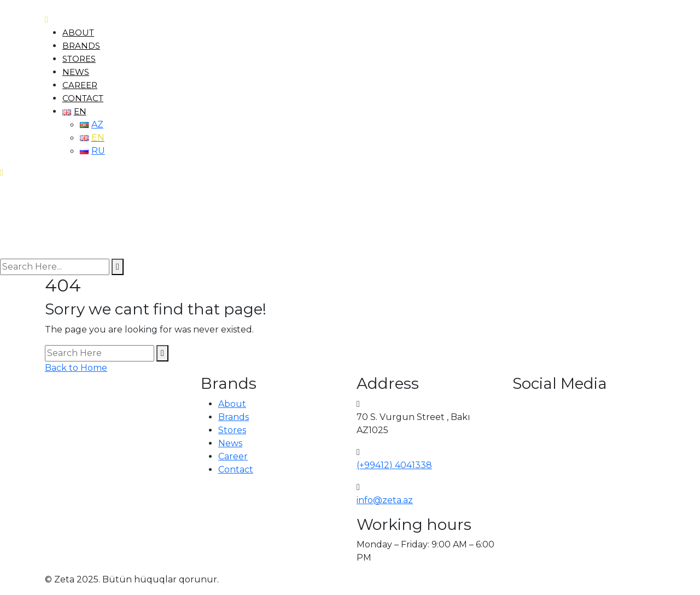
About (78, 33)
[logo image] (40, 218)
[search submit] (118, 267)
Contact (83, 98)
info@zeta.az (385, 500)
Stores (79, 59)
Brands (81, 46)
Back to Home (76, 368)
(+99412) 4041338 (394, 465)
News (76, 72)
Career (80, 85)
